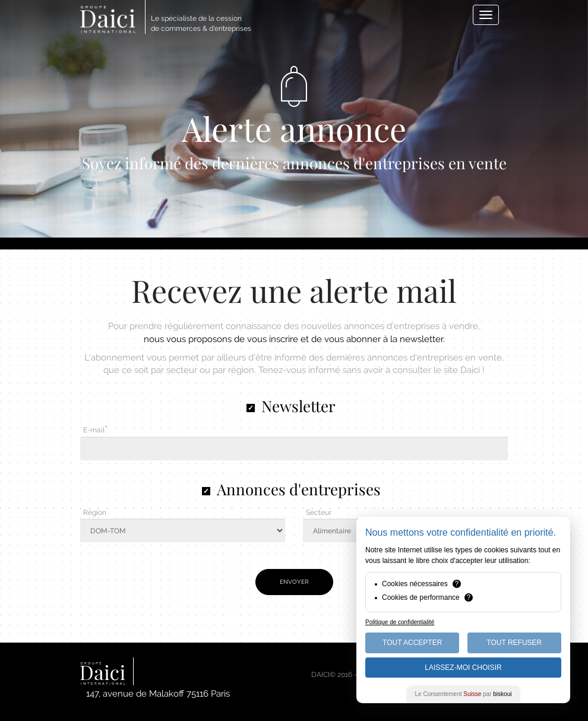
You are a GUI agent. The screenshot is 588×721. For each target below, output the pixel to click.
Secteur (319, 513)
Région (95, 513)
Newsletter (298, 406)
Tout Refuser (514, 643)
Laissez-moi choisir (463, 668)
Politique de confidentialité (400, 622)
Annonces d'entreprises (299, 489)
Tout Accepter (412, 643)
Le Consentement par (464, 694)
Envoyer (294, 582)
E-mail (94, 430)
